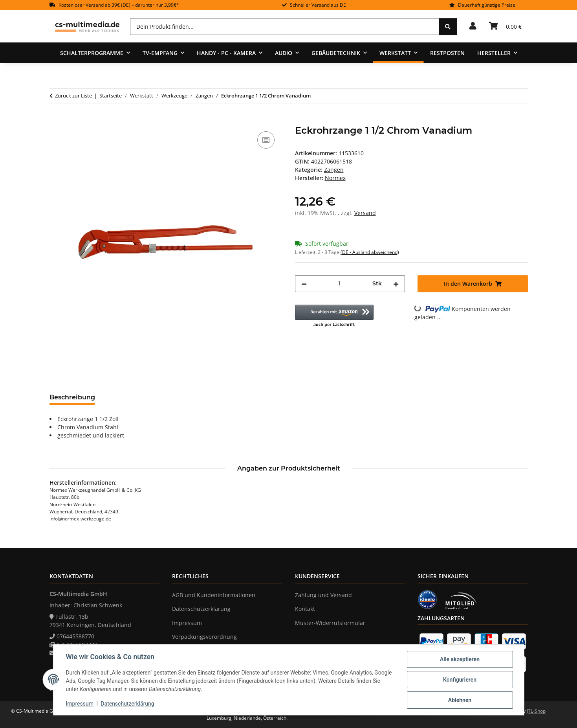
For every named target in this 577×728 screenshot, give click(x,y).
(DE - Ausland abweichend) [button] (370, 252)
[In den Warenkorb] (56, 121)
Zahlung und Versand (323, 595)
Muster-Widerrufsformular (330, 623)
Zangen (334, 170)
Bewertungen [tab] (130, 397)
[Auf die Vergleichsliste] (266, 140)
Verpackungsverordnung (204, 637)
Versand (365, 213)
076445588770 (75, 636)
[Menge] (340, 284)
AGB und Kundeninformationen (214, 595)
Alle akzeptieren (460, 659)
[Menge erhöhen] (396, 284)
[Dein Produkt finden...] (284, 27)
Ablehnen (460, 700)
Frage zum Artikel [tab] (194, 397)
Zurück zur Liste (73, 96)
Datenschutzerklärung (127, 704)
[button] (473, 26)
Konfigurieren (460, 680)
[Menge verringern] (304, 284)
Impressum (80, 704)
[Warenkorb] (505, 26)
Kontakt (305, 609)
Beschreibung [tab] (72, 397)
